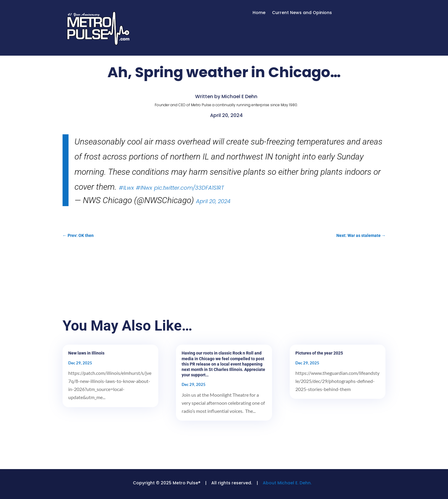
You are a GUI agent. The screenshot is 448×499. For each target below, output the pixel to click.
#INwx (144, 188)
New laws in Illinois (86, 353)
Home (259, 13)
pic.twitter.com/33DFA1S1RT (189, 188)
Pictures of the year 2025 (319, 353)
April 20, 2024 (213, 201)
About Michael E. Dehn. (287, 483)
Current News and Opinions (302, 13)
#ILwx (126, 188)
